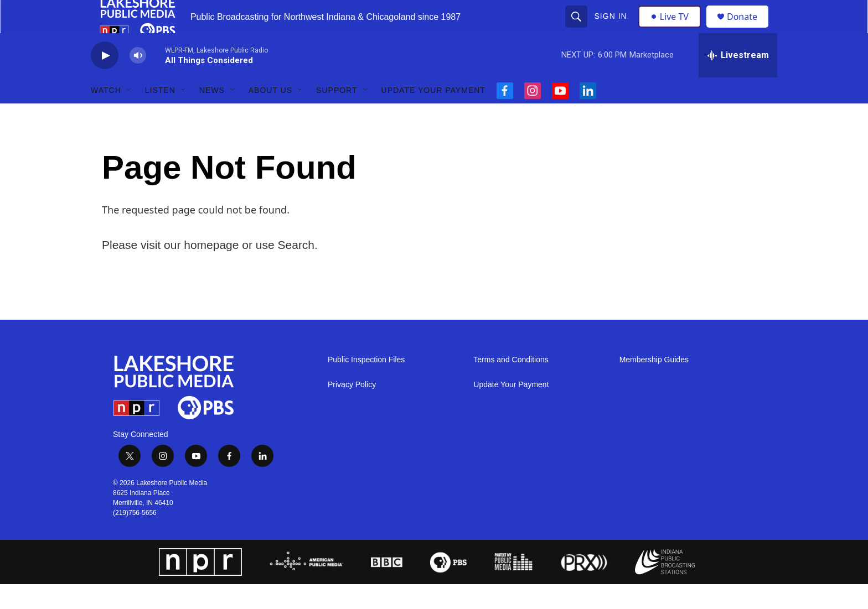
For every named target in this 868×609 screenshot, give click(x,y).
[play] (105, 80)
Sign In (612, 29)
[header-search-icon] (577, 29)
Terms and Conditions (511, 385)
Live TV (673, 29)
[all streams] (738, 80)
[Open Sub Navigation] (130, 115)
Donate (749, 29)
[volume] (138, 80)
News (212, 115)
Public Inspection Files (366, 385)
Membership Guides (654, 385)
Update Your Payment (433, 115)
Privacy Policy (352, 410)
